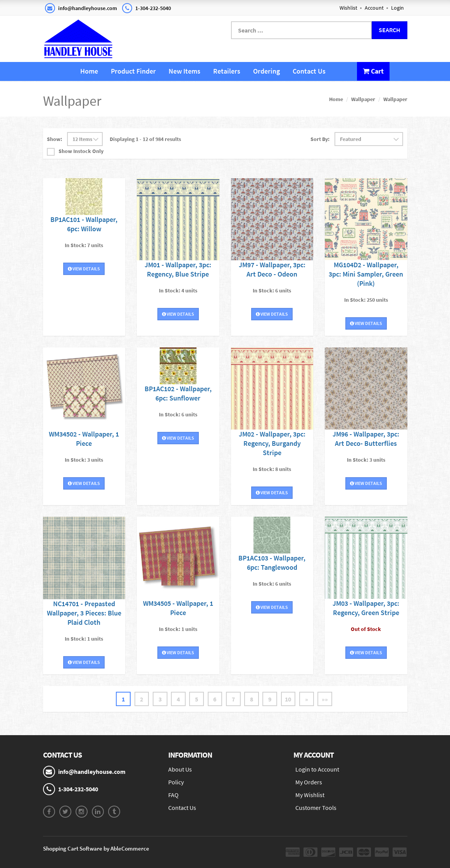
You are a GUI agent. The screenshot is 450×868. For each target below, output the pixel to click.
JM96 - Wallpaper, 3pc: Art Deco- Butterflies (366, 439)
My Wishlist (310, 795)
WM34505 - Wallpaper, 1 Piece (178, 608)
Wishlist (348, 8)
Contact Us (309, 71)
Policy (176, 782)
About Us (180, 769)
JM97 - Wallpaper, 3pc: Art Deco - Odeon (272, 269)
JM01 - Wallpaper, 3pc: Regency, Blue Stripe (178, 269)
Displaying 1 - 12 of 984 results (145, 139)
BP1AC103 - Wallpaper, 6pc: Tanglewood (272, 562)
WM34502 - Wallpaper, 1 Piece (84, 439)
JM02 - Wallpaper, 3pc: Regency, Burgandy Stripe (272, 443)
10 (289, 699)
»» (326, 699)
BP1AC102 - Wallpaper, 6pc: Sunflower (178, 393)
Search (390, 30)
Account (374, 8)
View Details (84, 268)
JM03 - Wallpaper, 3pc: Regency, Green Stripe (366, 608)
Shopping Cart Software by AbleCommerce (96, 848)
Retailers (227, 71)
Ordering (266, 71)
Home (89, 71)
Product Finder (133, 71)
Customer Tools (316, 808)
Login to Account (317, 769)
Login (397, 8)
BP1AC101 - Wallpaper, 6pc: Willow (84, 224)
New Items (184, 71)
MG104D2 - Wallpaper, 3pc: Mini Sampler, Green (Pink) (366, 274)
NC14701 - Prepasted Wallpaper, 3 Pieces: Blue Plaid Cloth (84, 613)
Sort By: (320, 139)
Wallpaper (363, 99)
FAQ (173, 795)
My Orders (309, 782)
